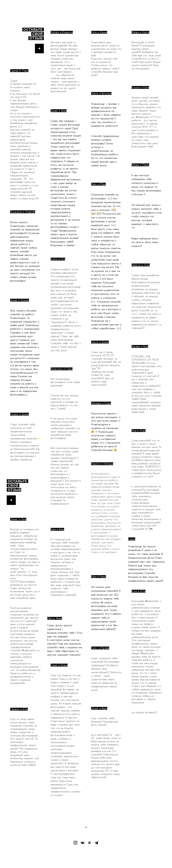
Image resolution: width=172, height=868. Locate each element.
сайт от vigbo (86, 860)
